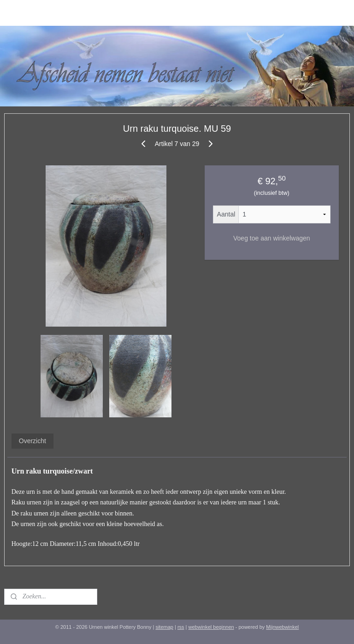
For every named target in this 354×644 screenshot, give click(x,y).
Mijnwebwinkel (282, 627)
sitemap (164, 627)
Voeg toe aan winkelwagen (272, 238)
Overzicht (32, 441)
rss (181, 627)
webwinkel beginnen (211, 627)
